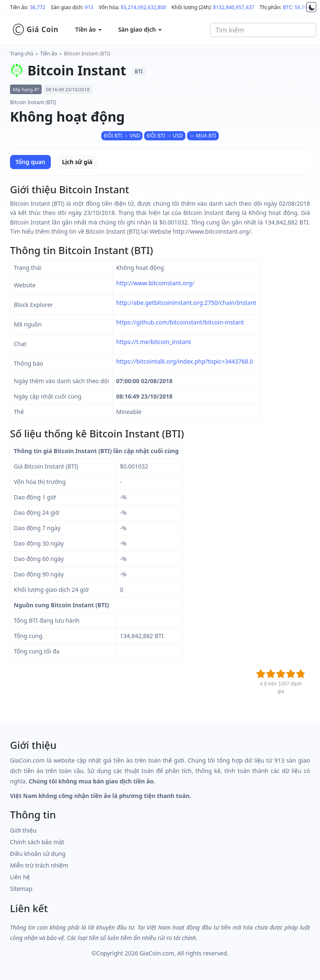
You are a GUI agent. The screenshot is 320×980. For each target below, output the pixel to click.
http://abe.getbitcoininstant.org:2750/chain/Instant (186, 303)
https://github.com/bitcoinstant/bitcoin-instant (180, 322)
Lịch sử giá (77, 162)
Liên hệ (20, 877)
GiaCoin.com (157, 953)
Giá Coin (35, 30)
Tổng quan (30, 162)
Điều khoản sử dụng (38, 854)
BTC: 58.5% (296, 7)
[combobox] (263, 30)
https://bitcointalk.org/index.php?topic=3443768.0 (185, 361)
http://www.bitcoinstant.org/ (155, 283)
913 (89, 7)
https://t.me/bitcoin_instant (154, 342)
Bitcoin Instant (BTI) (87, 54)
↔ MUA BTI (203, 136)
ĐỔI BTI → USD (165, 136)
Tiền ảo (49, 54)
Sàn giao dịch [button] (140, 29)
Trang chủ (22, 54)
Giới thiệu (23, 830)
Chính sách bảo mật (37, 842)
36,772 (37, 7)
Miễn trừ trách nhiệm (39, 865)
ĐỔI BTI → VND (122, 136)
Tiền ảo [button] (88, 29)
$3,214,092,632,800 (144, 7)
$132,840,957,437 (234, 7)
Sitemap (21, 889)
